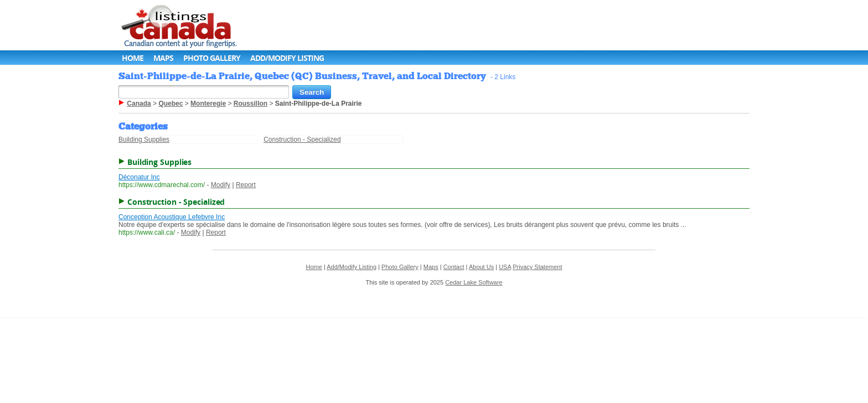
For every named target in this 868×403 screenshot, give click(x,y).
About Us (481, 267)
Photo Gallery (212, 58)
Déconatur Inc (139, 177)
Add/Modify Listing (287, 58)
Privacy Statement (537, 267)
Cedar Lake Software (474, 282)
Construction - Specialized (302, 139)
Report (246, 185)
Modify (221, 185)
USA (505, 267)
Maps (163, 58)
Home (133, 58)
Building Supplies (144, 139)
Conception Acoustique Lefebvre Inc (172, 217)
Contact (454, 267)
